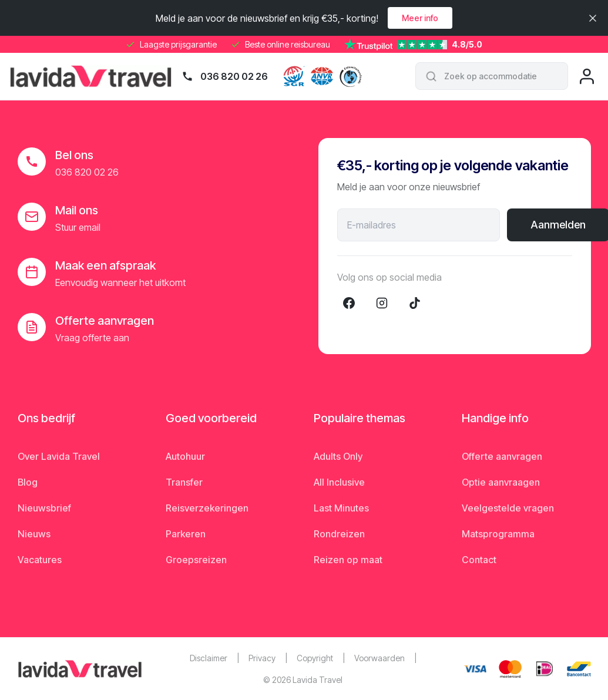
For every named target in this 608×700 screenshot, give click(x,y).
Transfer (184, 482)
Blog (28, 482)
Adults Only (338, 456)
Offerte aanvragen (502, 456)
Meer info (420, 18)
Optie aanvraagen (501, 482)
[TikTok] (415, 303)
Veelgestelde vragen (508, 508)
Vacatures (40, 560)
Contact (479, 560)
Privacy (262, 658)
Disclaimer (209, 658)
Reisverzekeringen (207, 508)
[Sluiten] (593, 18)
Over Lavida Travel (59, 456)
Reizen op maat (348, 560)
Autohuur (185, 456)
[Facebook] (349, 303)
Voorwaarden (379, 658)
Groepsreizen (196, 560)
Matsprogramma (498, 534)
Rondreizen (339, 534)
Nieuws (34, 534)
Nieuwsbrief (44, 508)
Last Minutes (341, 508)
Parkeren (186, 534)
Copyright (315, 658)
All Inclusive (339, 482)
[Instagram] (382, 303)
